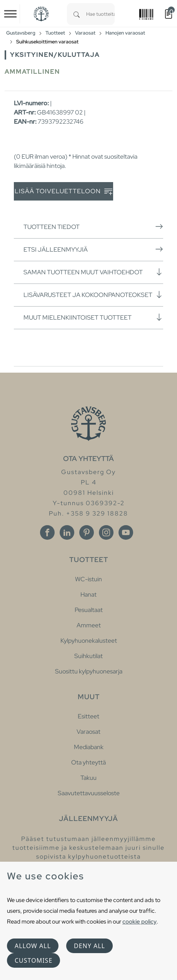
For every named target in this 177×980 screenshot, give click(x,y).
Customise (33, 960)
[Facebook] (47, 532)
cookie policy (139, 921)
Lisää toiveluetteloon (63, 192)
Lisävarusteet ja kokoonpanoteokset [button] (93, 295)
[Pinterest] (87, 532)
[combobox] (100, 14)
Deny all (89, 946)
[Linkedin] (67, 532)
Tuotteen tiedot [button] (93, 227)
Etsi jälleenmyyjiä (93, 249)
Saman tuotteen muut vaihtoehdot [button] (93, 272)
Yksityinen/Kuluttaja (55, 55)
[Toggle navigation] (10, 14)
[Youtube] (126, 532)
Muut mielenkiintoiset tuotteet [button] (93, 317)
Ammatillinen (32, 72)
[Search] (77, 14)
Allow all (33, 946)
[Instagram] (106, 532)
